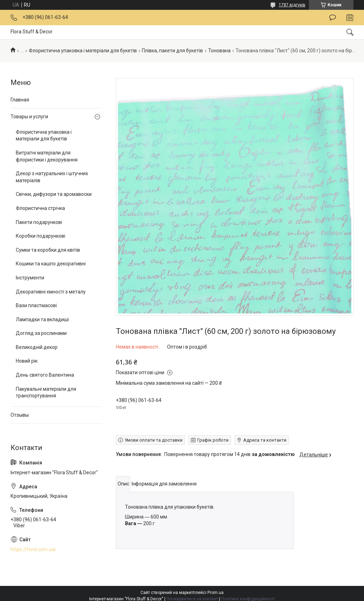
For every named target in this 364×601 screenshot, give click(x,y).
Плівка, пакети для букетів (172, 51)
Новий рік (27, 361)
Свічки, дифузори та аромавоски (54, 194)
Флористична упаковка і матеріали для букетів (83, 51)
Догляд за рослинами (41, 333)
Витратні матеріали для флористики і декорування (47, 156)
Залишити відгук (333, 18)
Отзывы (20, 415)
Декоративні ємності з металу (51, 292)
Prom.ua (216, 593)
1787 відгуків (292, 5)
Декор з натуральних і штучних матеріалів (52, 177)
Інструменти (30, 278)
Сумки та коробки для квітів (48, 250)
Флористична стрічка (40, 208)
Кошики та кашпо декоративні (51, 264)
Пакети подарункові (39, 222)
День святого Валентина (45, 375)
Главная (20, 100)
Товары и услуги (29, 117)
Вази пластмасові (36, 305)
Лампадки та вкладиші (42, 319)
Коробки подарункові (41, 236)
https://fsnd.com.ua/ (34, 549)
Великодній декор (37, 347)
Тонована (219, 51)
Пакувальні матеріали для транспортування (46, 392)
